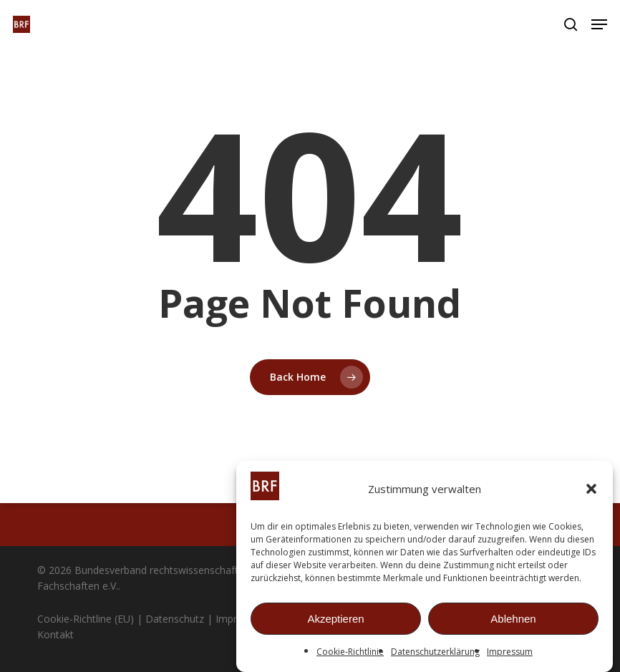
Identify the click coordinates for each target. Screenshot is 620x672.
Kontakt (55, 634)
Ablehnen (513, 619)
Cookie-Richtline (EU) (86, 619)
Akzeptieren (335, 619)
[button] (591, 489)
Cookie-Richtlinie (350, 652)
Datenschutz (175, 619)
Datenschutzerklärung (435, 652)
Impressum (510, 652)
